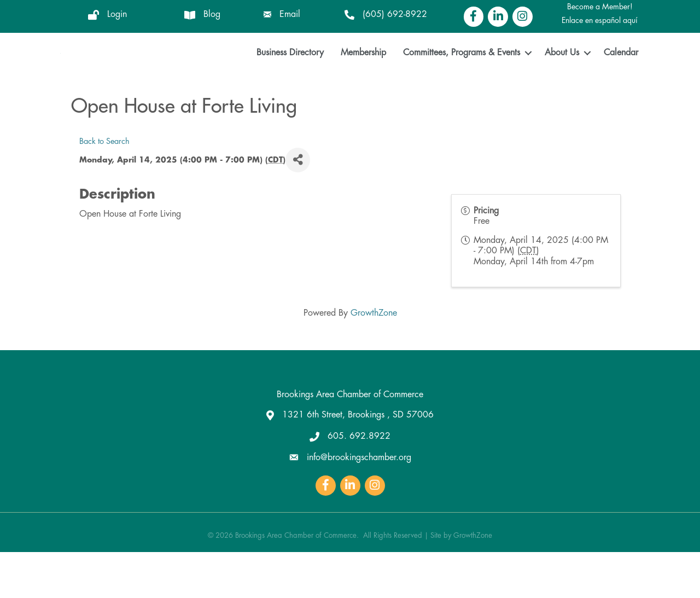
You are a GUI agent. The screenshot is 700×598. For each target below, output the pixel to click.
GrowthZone (374, 359)
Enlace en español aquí (600, 20)
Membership (363, 76)
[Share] (298, 206)
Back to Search (104, 187)
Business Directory (290, 76)
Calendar (621, 76)
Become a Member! (600, 7)
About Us (562, 76)
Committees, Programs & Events (462, 76)
